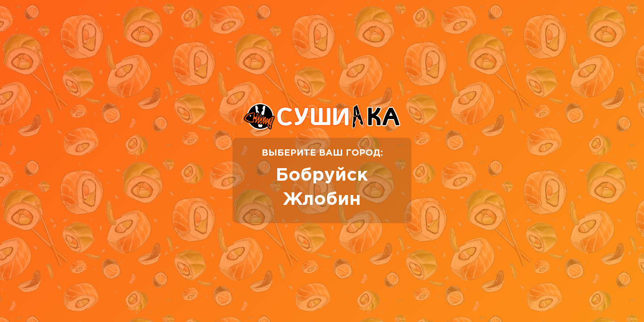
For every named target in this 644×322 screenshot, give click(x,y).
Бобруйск (322, 176)
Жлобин (322, 200)
